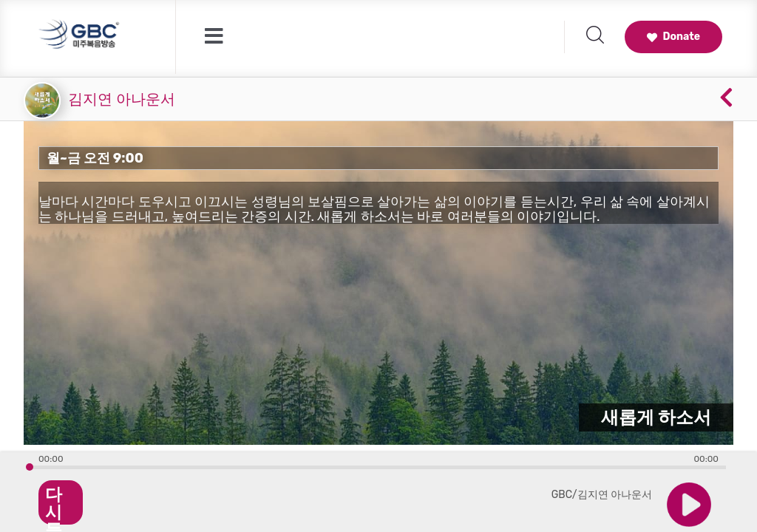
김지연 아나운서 (122, 99)
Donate (673, 37)
